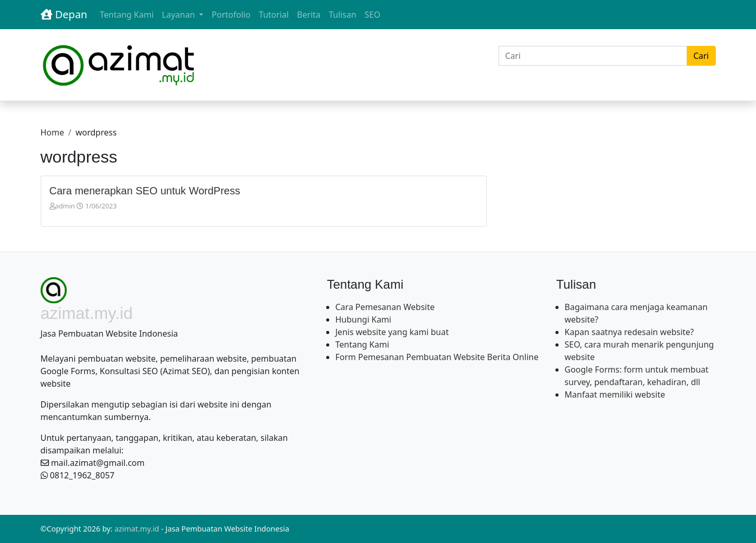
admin (65, 206)
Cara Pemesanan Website (385, 307)
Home (53, 132)
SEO (373, 15)
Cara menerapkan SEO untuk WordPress (145, 191)
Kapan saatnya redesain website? (629, 332)
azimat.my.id (137, 529)
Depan (64, 14)
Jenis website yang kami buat (392, 332)
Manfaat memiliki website (615, 394)
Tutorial (274, 15)
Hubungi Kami (363, 319)
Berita (309, 15)
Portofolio (231, 15)
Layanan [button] (179, 15)
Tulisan (343, 15)
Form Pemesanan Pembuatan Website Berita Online (437, 357)
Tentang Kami (126, 15)
